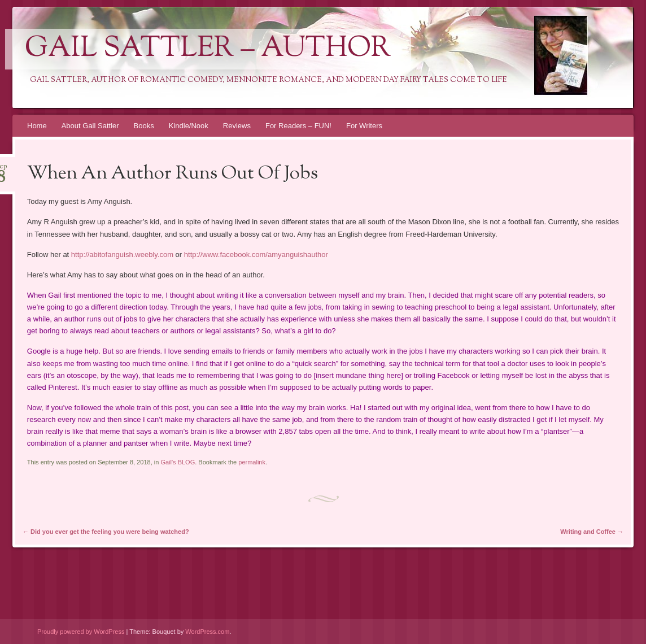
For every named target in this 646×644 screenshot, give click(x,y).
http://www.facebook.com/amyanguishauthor (256, 254)
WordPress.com (207, 632)
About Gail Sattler (90, 126)
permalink (252, 462)
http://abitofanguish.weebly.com (122, 254)
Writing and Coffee (592, 532)
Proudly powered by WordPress (81, 632)
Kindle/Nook (189, 126)
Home (37, 126)
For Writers (364, 126)
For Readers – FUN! (298, 126)
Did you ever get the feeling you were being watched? (106, 532)
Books (144, 126)
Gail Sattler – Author (208, 49)
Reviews (237, 126)
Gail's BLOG (178, 462)
